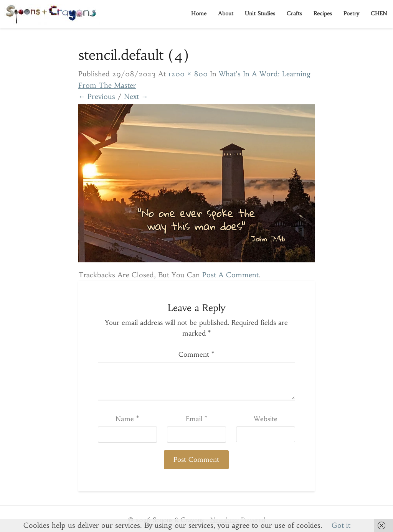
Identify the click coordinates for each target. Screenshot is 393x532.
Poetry (351, 13)
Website (266, 419)
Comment (196, 354)
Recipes (323, 13)
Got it (341, 525)
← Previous (97, 96)
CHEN (379, 13)
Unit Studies (260, 13)
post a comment (230, 275)
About (226, 13)
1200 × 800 (188, 74)
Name (127, 419)
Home (199, 13)
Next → (136, 96)
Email (196, 419)
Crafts (294, 13)
